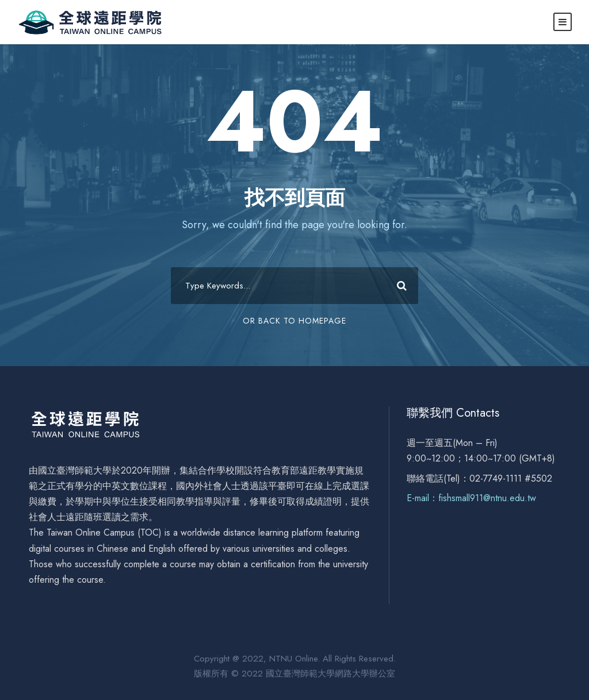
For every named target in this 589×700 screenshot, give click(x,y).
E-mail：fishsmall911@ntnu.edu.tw (471, 498)
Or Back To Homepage (294, 321)
